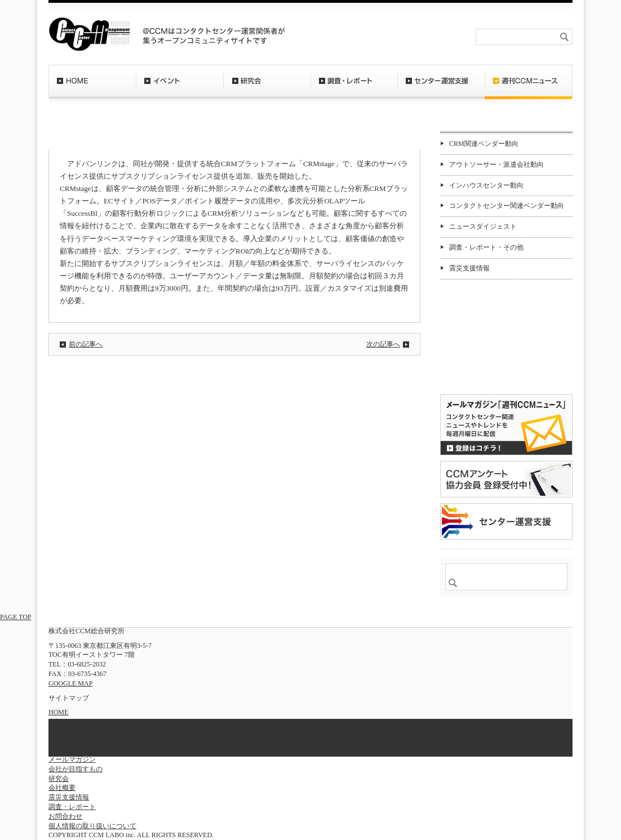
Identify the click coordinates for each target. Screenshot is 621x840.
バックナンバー (476, 374)
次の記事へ (383, 344)
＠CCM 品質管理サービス (506, 521)
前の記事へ (86, 344)
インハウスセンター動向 (486, 185)
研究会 (267, 87)
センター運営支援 (441, 87)
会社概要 (452, 37)
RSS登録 (369, 37)
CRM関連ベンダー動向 (484, 144)
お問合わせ (411, 37)
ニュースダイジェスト (483, 226)
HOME (92, 87)
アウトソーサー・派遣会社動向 (496, 165)
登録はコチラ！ (506, 425)
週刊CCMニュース (529, 87)
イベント (179, 87)
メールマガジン (72, 759)
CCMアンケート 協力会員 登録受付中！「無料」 (506, 479)
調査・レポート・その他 (486, 247)
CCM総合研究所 (89, 34)
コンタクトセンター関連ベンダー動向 (507, 206)
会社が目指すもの (76, 769)
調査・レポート (354, 87)
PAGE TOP (15, 617)
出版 (55, 722)
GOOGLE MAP (70, 683)
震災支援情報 (469, 268)
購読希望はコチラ (476, 365)
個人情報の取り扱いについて (92, 826)
